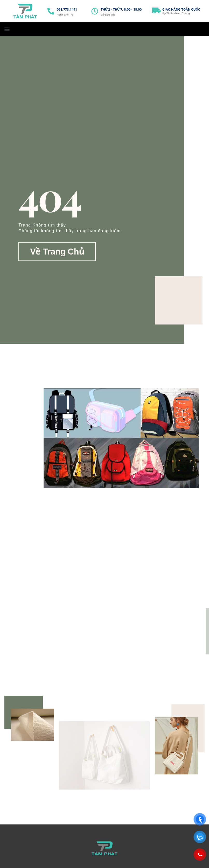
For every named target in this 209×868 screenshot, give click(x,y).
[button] (7, 29)
